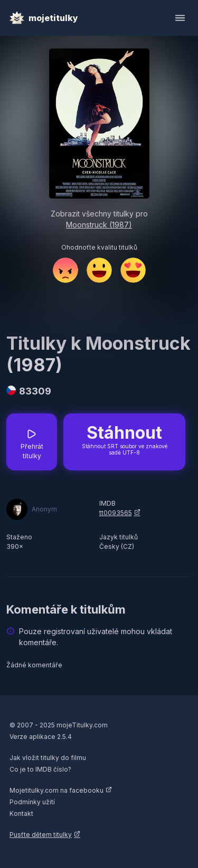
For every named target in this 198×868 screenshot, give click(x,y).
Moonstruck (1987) (99, 225)
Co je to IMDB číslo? (40, 769)
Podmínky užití (32, 802)
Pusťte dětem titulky (41, 835)
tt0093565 (116, 513)
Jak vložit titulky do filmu (48, 758)
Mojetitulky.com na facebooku (56, 790)
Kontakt (21, 813)
